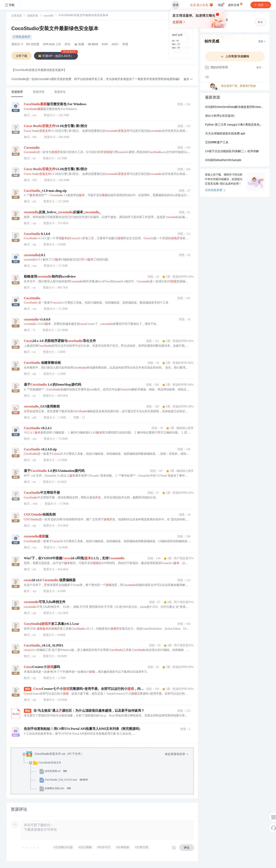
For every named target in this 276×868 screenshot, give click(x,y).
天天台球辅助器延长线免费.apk (225, 134)
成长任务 (236, 4)
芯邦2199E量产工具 (217, 143)
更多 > (262, 42)
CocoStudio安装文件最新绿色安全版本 (55, 29)
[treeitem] (105, 771)
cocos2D (48, 16)
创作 (261, 5)
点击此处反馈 (215, 190)
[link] (17, 16)
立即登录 (145, 39)
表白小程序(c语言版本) (220, 116)
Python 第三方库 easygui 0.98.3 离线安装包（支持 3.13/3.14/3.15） (235, 125)
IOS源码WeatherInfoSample (223, 160)
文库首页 (17, 16)
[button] (188, 79)
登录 (176, 5)
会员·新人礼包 (202, 5)
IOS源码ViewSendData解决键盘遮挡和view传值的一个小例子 (235, 107)
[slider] (31, 848)
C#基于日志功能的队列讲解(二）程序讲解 (232, 152)
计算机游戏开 (22, 37)
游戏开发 (33, 16)
